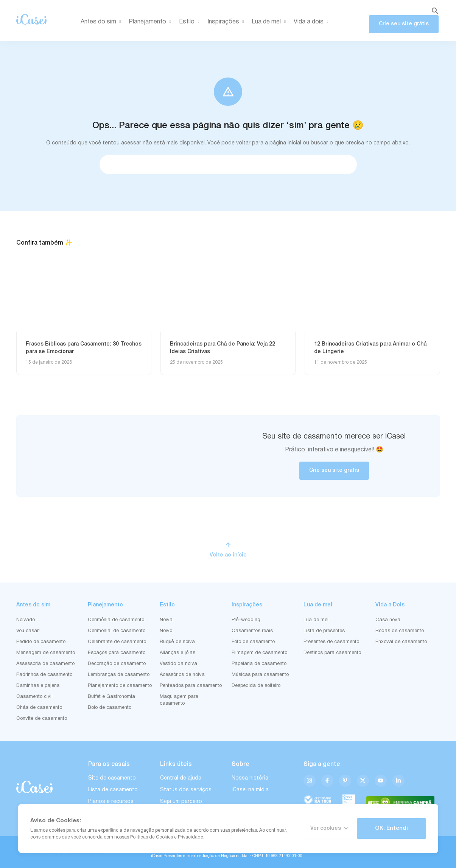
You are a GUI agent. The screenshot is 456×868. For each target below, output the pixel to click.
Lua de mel (270, 22)
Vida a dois (312, 22)
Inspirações (227, 22)
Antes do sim (102, 22)
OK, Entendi (391, 828)
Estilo (191, 22)
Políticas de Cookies (152, 837)
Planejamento (151, 22)
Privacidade (191, 837)
